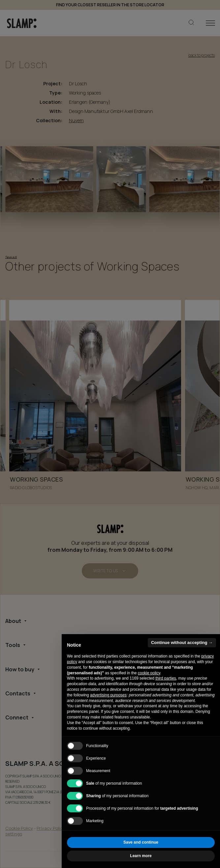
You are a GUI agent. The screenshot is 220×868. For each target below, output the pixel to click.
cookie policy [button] (149, 673)
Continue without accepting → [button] (182, 643)
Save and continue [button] (141, 842)
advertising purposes (108, 695)
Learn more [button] (141, 856)
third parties (166, 678)
